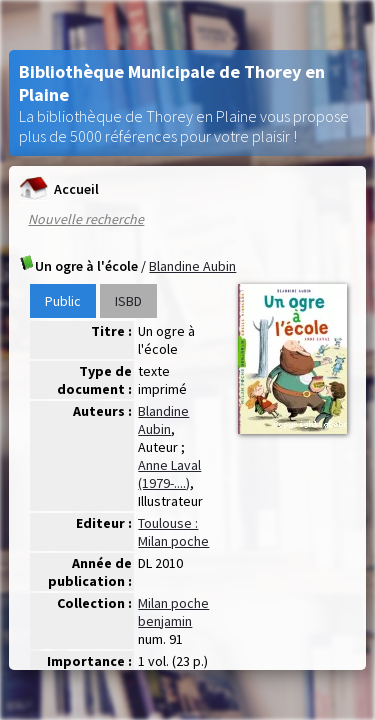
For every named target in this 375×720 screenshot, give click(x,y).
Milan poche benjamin (173, 612)
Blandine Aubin (192, 266)
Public (63, 301)
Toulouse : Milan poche (173, 532)
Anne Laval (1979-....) (169, 474)
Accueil (58, 188)
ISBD (128, 301)
